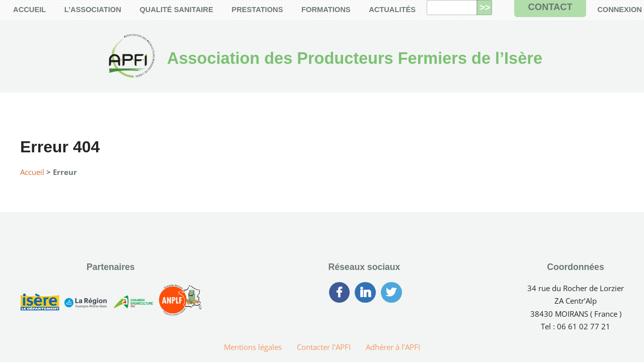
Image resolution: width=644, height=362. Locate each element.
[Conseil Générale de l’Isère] (40, 304)
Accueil (32, 172)
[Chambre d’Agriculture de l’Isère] (133, 304)
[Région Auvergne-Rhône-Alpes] (86, 304)
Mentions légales (253, 347)
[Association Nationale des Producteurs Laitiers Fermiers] (180, 304)
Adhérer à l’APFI (393, 347)
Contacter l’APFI (324, 347)
